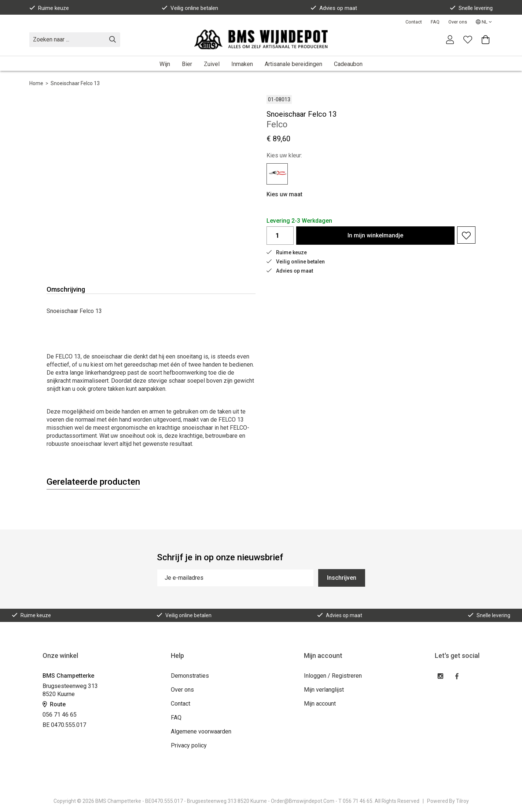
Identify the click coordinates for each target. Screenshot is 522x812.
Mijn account (320, 704)
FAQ (435, 22)
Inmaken (242, 64)
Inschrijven (342, 578)
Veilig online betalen (190, 8)
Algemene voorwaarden (201, 731)
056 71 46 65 (60, 715)
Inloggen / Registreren (333, 676)
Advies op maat (334, 8)
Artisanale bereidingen (293, 64)
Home (36, 83)
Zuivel (212, 64)
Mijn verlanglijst (324, 690)
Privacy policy (189, 745)
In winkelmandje (375, 235)
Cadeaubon (348, 64)
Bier (187, 64)
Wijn (165, 64)
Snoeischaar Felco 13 (75, 83)
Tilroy (462, 801)
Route (54, 704)
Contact (414, 22)
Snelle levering (471, 8)
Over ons (458, 22)
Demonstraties (190, 676)
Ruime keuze (49, 8)
